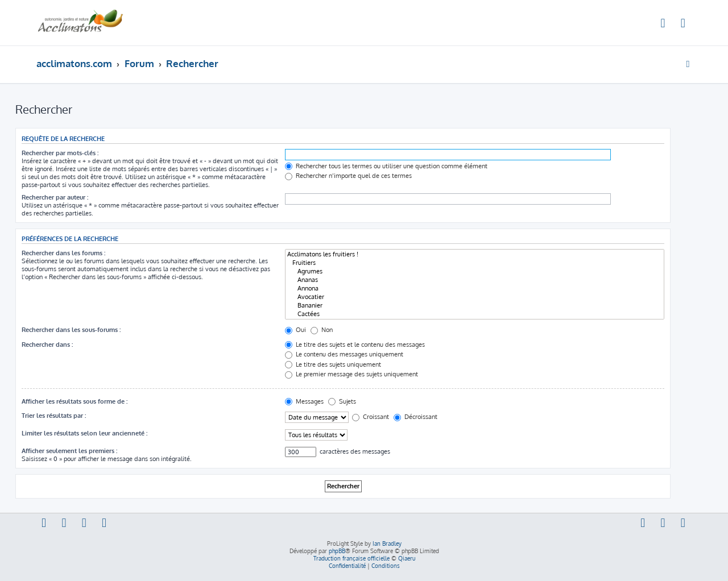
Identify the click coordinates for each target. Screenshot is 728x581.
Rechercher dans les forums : (63, 253)
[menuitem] (663, 24)
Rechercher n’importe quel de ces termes (348, 176)
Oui (295, 330)
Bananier (475, 306)
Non (322, 330)
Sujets (342, 401)
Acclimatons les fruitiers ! (475, 254)
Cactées (475, 314)
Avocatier (475, 297)
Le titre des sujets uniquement (333, 364)
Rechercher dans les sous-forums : (71, 330)
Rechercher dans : (47, 345)
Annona (475, 289)
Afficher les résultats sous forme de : (75, 401)
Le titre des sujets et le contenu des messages (355, 345)
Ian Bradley (387, 543)
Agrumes (475, 271)
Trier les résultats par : (54, 416)
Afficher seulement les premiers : (69, 451)
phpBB (337, 551)
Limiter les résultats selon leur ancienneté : (84, 433)
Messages (304, 401)
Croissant (371, 417)
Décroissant (415, 417)
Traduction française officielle (351, 558)
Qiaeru (407, 558)
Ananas (475, 280)
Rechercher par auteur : (55, 197)
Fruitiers (475, 263)
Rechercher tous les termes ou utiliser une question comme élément (386, 166)
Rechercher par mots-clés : (60, 153)
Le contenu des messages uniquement (344, 354)
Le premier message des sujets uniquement (351, 374)
